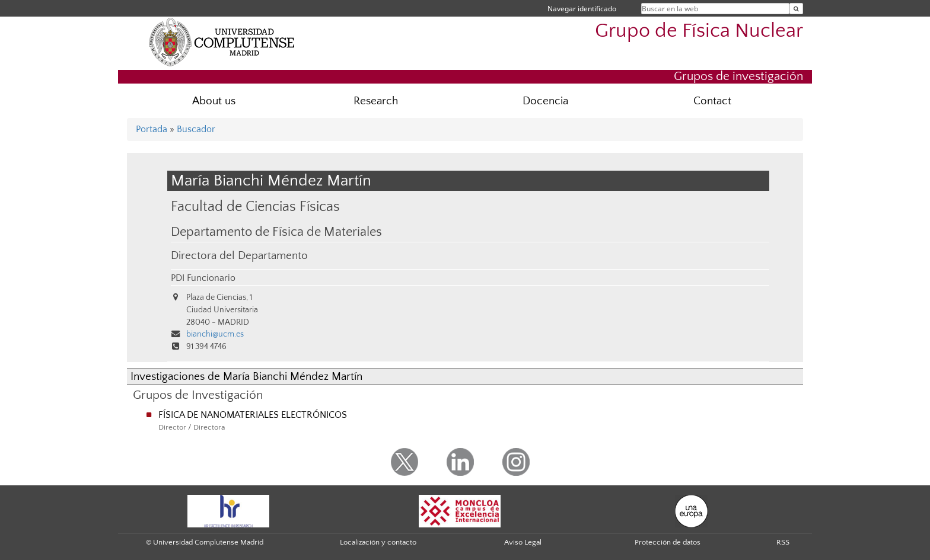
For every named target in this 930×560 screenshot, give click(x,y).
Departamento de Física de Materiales (276, 232)
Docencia (545, 101)
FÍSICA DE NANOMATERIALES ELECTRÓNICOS (253, 415)
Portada (152, 129)
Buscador (196, 129)
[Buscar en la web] (796, 9)
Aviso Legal (523, 542)
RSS (783, 542)
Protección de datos (668, 542)
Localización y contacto (378, 542)
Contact (712, 101)
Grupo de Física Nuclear (699, 31)
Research (376, 101)
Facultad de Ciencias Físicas (255, 207)
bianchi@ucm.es (215, 334)
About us (214, 101)
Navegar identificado (582, 9)
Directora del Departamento (239, 256)
